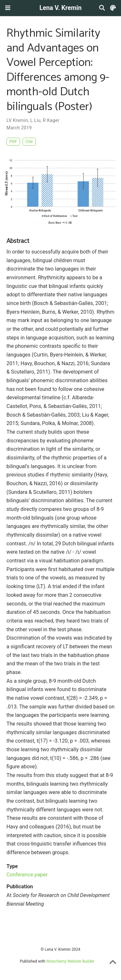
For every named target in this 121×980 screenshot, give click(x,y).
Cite (29, 141)
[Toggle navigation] (8, 8)
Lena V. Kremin (60, 8)
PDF (13, 141)
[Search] (102, 8)
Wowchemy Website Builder (70, 961)
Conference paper (27, 875)
